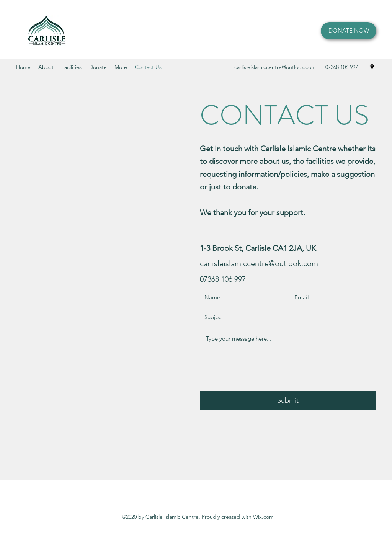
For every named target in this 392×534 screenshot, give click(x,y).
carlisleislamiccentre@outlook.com (275, 67)
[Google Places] (372, 67)
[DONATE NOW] (349, 31)
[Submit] (288, 401)
